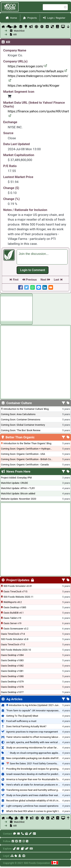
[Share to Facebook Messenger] (39, 287)
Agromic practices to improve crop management (32, 732)
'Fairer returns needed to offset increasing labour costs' (36, 737)
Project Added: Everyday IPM (16, 478)
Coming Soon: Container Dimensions (21, 420)
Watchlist (17, 31)
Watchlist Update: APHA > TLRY (18, 488)
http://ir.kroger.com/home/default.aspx (37, 71)
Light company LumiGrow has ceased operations (32, 806)
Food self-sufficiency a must (21, 721)
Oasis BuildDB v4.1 (14, 613)
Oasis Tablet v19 (12, 618)
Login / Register (56, 18)
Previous (31, 280)
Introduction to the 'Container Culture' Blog (26, 409)
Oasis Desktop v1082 (12, 666)
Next (43, 280)
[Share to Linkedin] (45, 287)
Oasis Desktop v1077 (12, 692)
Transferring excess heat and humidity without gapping (36, 790)
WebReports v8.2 (13, 602)
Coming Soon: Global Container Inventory (23, 425)
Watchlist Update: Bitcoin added (18, 493)
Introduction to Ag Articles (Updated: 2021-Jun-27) (36, 705)
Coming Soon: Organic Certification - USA (23, 454)
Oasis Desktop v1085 (15, 607)
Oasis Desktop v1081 (12, 671)
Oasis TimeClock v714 (13, 634)
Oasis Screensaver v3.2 (16, 629)
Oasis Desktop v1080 (12, 676)
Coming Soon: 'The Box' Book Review (21, 430)
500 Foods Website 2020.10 (16, 650)
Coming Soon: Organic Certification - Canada (25, 465)
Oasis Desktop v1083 (12, 660)
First (16, 280)
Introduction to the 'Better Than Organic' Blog (27, 443)
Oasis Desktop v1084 (12, 655)
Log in (33, 270)
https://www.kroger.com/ (27, 66)
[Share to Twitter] (27, 287)
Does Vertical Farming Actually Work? (26, 726)
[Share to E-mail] (51, 287)
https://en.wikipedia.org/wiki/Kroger (34, 86)
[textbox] (42, 257)
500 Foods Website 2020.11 (18, 597)
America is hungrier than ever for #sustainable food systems (39, 779)
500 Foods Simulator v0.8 (15, 639)
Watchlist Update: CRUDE (14, 483)
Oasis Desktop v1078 (12, 687)
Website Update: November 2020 (19, 499)
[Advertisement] (16, 308)
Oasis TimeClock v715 (15, 591)
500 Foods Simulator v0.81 (18, 586)
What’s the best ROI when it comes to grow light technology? (39, 811)
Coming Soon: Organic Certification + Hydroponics (28, 449)
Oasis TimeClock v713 (13, 644)
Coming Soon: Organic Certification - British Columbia (30, 459)
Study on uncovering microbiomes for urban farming (34, 748)
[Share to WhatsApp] (33, 287)
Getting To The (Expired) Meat (22, 716)
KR (15, 34)
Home (14, 18)
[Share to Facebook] (20, 287)
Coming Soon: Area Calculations (18, 414)
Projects (32, 18)
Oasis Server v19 (12, 623)
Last (57, 280)
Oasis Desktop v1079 (12, 682)
